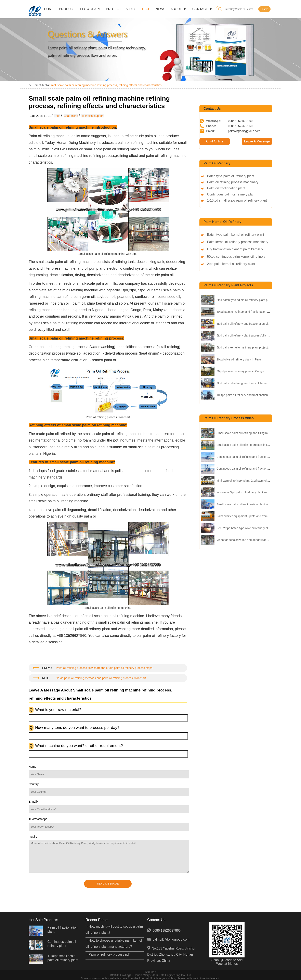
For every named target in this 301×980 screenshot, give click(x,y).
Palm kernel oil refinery (223, 222)
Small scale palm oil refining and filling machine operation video (256, 433)
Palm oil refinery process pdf (109, 954)
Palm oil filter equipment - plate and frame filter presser (251, 516)
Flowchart (90, 9)
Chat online (71, 116)
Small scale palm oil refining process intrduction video (250, 445)
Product (67, 9)
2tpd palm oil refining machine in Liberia (242, 383)
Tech (146, 9)
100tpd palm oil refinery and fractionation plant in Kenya (252, 395)
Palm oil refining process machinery (233, 182)
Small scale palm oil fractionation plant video (244, 504)
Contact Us (203, 9)
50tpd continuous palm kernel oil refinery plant (240, 257)
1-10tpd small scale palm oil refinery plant (237, 200)
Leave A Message (257, 141)
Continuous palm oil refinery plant (231, 194)
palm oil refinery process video (229, 418)
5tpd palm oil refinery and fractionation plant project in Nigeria (255, 324)
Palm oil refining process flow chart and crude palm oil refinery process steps (104, 668)
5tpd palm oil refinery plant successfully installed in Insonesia (255, 335)
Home (49, 9)
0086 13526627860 (167, 931)
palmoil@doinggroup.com (171, 939)
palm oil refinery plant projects (228, 285)
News (160, 9)
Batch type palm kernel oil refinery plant (236, 235)
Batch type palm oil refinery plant (231, 176)
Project (114, 9)
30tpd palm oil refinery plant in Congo (240, 371)
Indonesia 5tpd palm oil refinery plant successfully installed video (257, 492)
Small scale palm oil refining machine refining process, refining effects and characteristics (105, 85)
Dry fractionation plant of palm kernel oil (236, 249)
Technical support (93, 116)
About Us (179, 9)
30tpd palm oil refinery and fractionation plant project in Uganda (256, 312)
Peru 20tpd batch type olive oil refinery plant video (248, 528)
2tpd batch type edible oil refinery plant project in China (251, 300)
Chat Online (215, 141)
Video (131, 9)
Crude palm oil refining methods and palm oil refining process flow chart (101, 678)
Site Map (150, 972)
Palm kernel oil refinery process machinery (238, 242)
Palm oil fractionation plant (226, 188)
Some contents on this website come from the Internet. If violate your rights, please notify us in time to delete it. (150, 978)
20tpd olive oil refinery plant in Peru (239, 359)
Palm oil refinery (217, 163)
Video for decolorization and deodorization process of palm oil (255, 540)
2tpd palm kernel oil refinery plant (231, 264)
